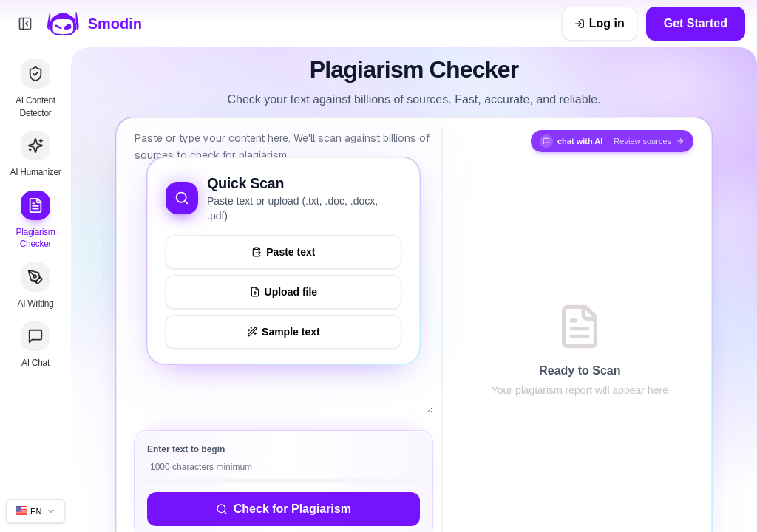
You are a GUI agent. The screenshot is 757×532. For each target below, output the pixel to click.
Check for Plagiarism (284, 509)
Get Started (696, 23)
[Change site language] (35, 511)
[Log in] (600, 24)
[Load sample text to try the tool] (284, 332)
